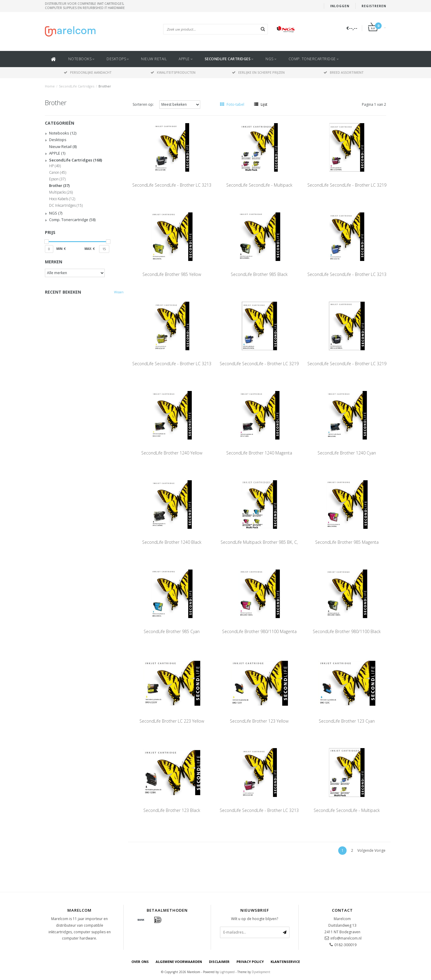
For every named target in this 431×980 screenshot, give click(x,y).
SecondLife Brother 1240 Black (172, 542)
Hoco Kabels (62, 199)
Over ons (140, 962)
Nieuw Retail (154, 59)
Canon (58, 173)
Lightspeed (227, 972)
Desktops (118, 59)
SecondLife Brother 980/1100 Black (347, 631)
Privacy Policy (250, 962)
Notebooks (82, 59)
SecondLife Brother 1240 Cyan (347, 453)
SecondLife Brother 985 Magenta (347, 542)
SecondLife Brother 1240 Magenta (259, 453)
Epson (57, 179)
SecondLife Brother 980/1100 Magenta (259, 631)
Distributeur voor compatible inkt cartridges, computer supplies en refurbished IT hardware (85, 6)
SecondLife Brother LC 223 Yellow (172, 721)
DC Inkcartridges (66, 206)
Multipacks (61, 192)
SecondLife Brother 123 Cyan (347, 721)
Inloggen (340, 6)
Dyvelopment (261, 972)
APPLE (186, 59)
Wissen (119, 292)
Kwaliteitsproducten (173, 72)
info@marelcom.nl (346, 938)
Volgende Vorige (371, 850)
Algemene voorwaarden (179, 962)
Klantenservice (285, 962)
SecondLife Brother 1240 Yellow (172, 453)
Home (50, 86)
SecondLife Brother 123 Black (172, 810)
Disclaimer (219, 962)
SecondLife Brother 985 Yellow (172, 274)
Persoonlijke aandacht (88, 72)
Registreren (374, 6)
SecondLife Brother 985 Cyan (172, 631)
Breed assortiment (344, 72)
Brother (105, 86)
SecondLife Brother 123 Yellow (259, 721)
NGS (271, 59)
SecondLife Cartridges (229, 59)
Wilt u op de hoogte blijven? (255, 919)
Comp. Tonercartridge (314, 59)
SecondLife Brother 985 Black (259, 274)
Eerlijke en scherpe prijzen (258, 72)
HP (55, 166)
